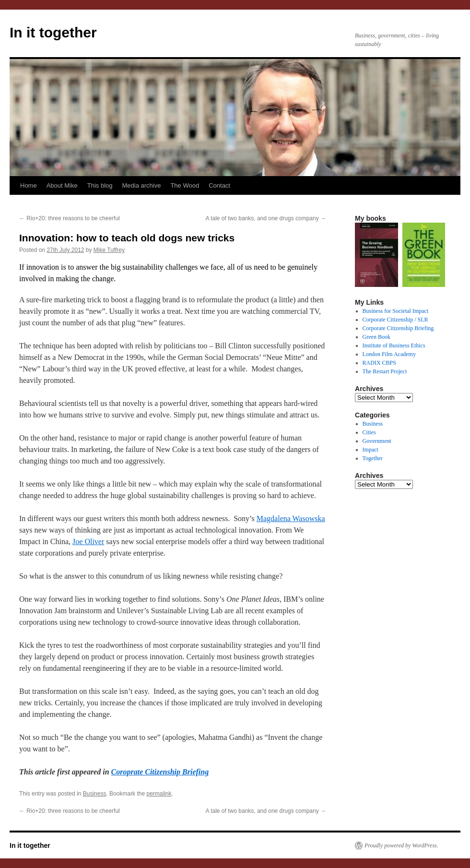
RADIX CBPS (379, 363)
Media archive (141, 185)
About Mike (62, 185)
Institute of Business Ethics (394, 345)
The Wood (185, 185)
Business (95, 794)
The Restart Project (385, 371)
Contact (219, 185)
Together (373, 458)
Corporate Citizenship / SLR (395, 320)
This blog (100, 185)
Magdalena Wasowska (291, 518)
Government (377, 441)
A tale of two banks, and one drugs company (266, 218)
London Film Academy (389, 354)
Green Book (376, 337)
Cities (369, 432)
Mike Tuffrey (109, 250)
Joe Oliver (88, 541)
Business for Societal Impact (396, 311)
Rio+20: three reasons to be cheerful (70, 218)
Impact (370, 450)
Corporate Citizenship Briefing (398, 328)
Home (29, 185)
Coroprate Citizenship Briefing (160, 772)
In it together (53, 32)
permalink (159, 794)
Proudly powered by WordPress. (401, 845)
